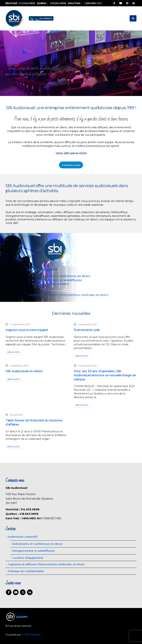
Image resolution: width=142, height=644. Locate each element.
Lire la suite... (14, 352)
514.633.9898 (27, 3)
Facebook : (9, 592)
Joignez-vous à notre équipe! (27, 330)
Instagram (23, 592)
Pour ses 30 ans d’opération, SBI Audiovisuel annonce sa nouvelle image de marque (105, 375)
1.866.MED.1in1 (93, 3)
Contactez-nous (71, 165)
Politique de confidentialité (26, 571)
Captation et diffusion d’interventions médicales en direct (46, 564)
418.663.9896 (58, 3)
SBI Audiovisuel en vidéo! (24, 371)
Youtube (16, 592)
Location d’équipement (52, 286)
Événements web (87, 330)
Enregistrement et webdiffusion (59, 282)
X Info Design (31, 634)
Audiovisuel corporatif (43, 272)
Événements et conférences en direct (63, 278)
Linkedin (30, 592)
